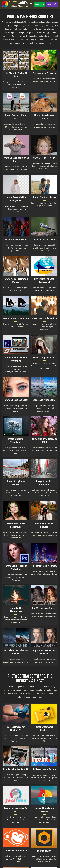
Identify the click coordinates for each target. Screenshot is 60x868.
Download (39, 4)
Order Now (51, 4)
